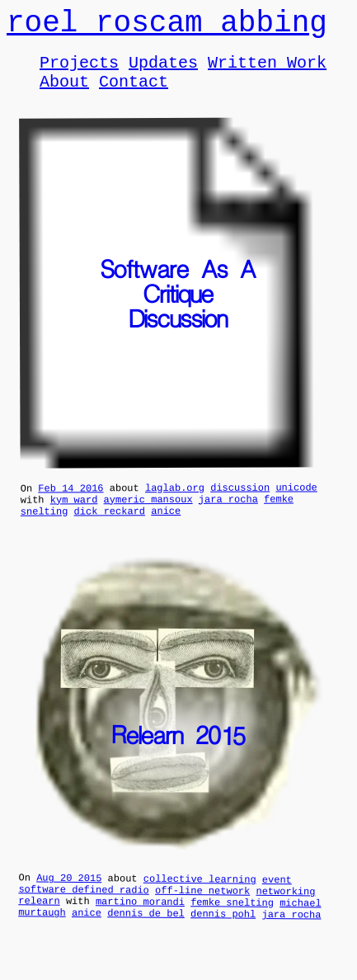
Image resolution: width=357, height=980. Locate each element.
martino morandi (140, 929)
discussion (240, 502)
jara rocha (228, 516)
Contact (134, 94)
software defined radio (84, 914)
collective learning (200, 901)
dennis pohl (223, 944)
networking (285, 916)
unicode (296, 502)
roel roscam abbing (167, 27)
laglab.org (175, 502)
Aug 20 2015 (69, 900)
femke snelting (232, 930)
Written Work (267, 71)
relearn (39, 928)
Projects (79, 71)
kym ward (74, 517)
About (64, 94)
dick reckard (110, 531)
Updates (163, 71)
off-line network (202, 915)
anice (166, 530)
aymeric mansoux (148, 516)
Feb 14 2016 (70, 503)
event (277, 901)
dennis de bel (146, 943)
